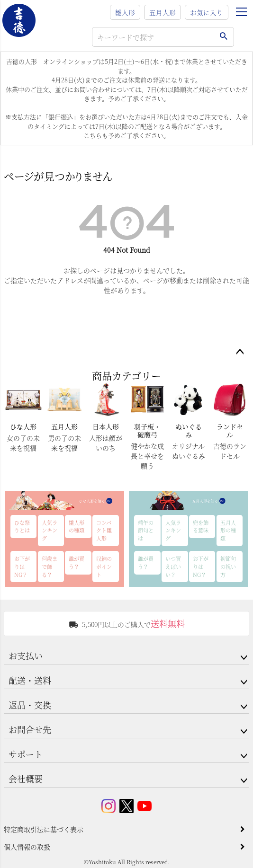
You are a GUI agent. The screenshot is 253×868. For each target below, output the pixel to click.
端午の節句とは (146, 531)
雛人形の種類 (77, 527)
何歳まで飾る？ (50, 567)
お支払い (26, 655)
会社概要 (26, 779)
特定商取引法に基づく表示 (44, 829)
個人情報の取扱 (27, 847)
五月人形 (163, 12)
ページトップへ (240, 352)
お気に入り (207, 12)
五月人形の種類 (228, 531)
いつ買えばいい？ (173, 567)
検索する (223, 37)
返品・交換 (30, 705)
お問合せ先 (30, 729)
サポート (26, 754)
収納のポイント (104, 567)
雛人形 (125, 12)
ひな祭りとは (22, 527)
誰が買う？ (77, 562)
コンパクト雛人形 (104, 531)
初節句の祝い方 (228, 567)
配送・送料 (30, 680)
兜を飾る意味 (201, 527)
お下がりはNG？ (22, 567)
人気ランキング (50, 531)
